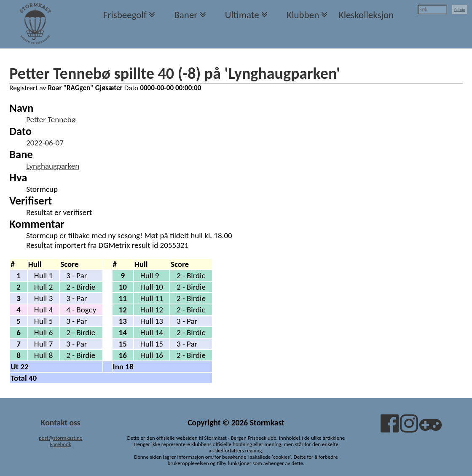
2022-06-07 (45, 143)
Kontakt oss (61, 422)
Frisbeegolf (125, 15)
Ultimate (242, 15)
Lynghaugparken (53, 166)
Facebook (61, 444)
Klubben (303, 15)
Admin (460, 9)
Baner (186, 15)
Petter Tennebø (51, 120)
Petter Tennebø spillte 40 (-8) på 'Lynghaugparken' (175, 73)
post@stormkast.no (61, 438)
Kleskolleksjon (366, 15)
